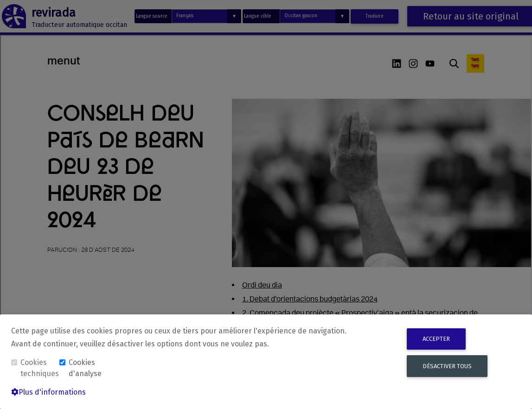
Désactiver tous (447, 366)
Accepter (436, 339)
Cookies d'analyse (85, 368)
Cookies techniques (39, 368)
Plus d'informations (48, 392)
